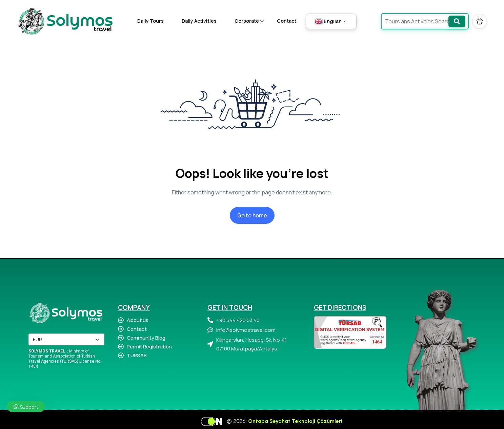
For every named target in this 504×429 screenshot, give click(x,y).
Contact (287, 21)
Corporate (249, 21)
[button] (480, 21)
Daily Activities (199, 21)
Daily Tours (150, 21)
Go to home (252, 215)
